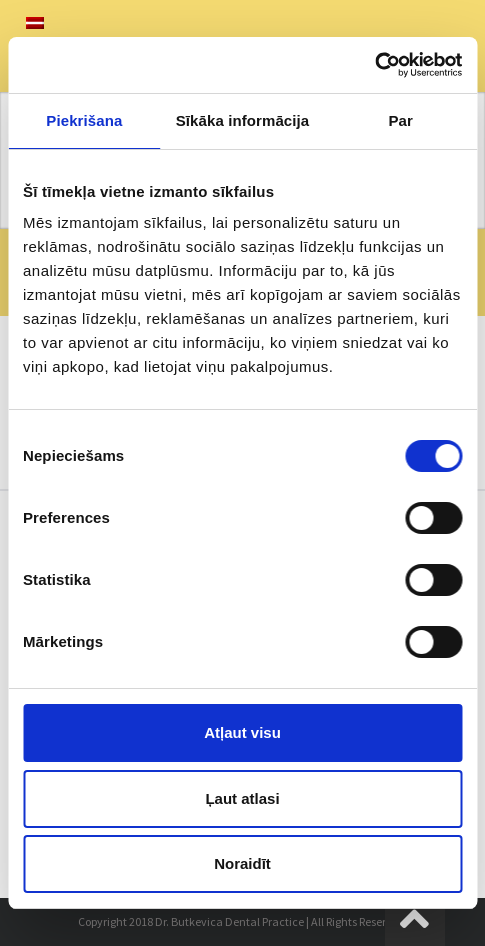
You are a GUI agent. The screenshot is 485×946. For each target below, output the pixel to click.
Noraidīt (242, 863)
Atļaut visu (242, 732)
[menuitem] (35, 23)
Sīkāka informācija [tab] (243, 120)
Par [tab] (400, 120)
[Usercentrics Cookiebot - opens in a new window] (374, 65)
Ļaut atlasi (242, 798)
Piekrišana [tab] (84, 120)
